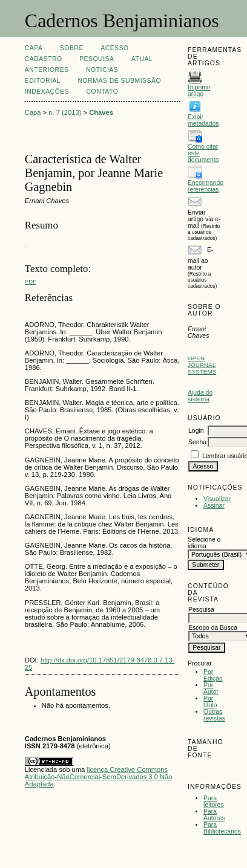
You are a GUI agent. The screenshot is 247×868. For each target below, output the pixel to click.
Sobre (72, 48)
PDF (31, 281)
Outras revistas (214, 715)
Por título (210, 702)
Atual (142, 59)
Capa (34, 48)
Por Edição (213, 675)
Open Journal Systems (202, 365)
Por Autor (211, 688)
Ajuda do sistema (200, 396)
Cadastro (44, 59)
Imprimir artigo (199, 91)
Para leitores (214, 802)
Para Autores (214, 815)
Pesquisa (97, 59)
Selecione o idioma (204, 543)
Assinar (214, 506)
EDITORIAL (43, 81)
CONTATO (103, 92)
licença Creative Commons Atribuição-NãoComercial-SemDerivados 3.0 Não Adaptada (99, 777)
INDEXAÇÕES (47, 92)
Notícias (102, 70)
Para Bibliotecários (222, 828)
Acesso (114, 48)
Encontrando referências (206, 186)
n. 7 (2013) (65, 112)
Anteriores (47, 70)
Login (196, 431)
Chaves (101, 112)
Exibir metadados (203, 120)
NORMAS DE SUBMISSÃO (120, 81)
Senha (197, 442)
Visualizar (217, 499)
